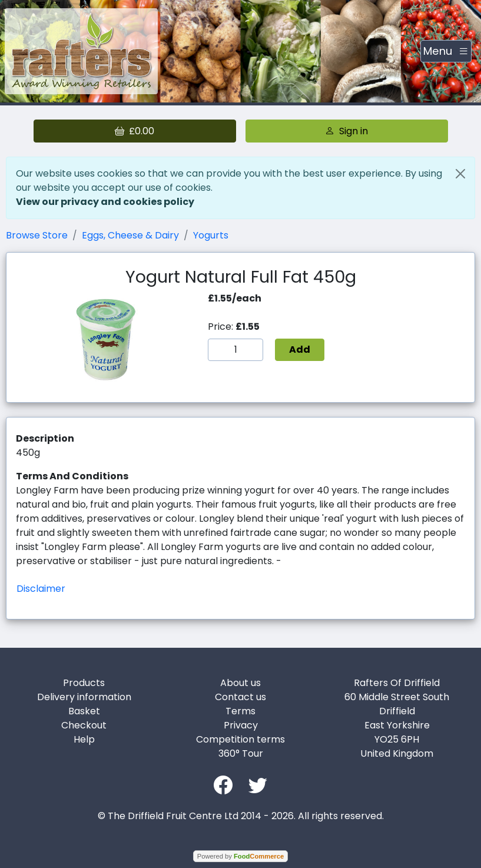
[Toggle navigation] (446, 51)
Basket (84, 711)
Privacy (241, 725)
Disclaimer (41, 589)
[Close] (460, 174)
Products (84, 683)
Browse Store (37, 235)
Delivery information (84, 697)
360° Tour (241, 753)
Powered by (240, 856)
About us (240, 683)
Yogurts (211, 235)
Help (84, 739)
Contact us (240, 697)
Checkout (84, 725)
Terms (240, 711)
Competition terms (240, 739)
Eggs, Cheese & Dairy (130, 235)
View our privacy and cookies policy (105, 202)
